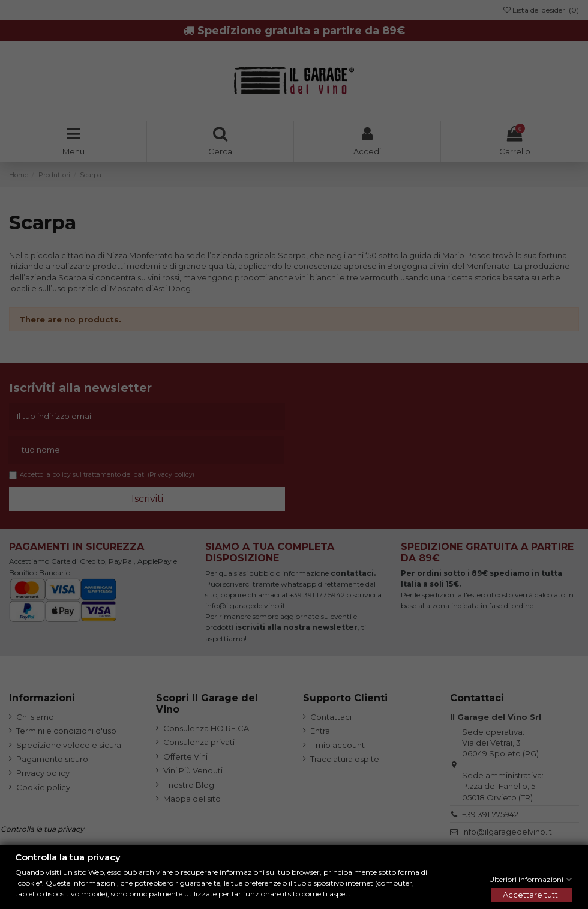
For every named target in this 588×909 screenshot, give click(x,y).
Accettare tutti (531, 895)
